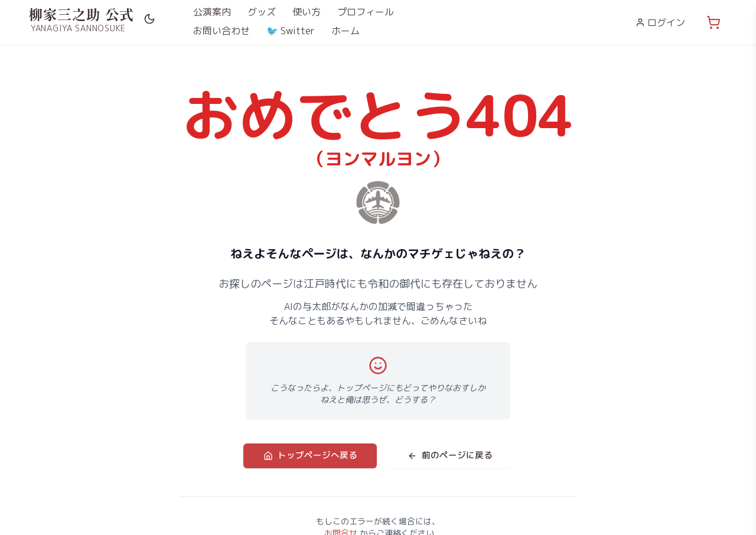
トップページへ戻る (314, 456)
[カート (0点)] (713, 22)
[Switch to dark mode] (149, 19)
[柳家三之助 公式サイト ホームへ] (81, 19)
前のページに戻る (446, 456)
